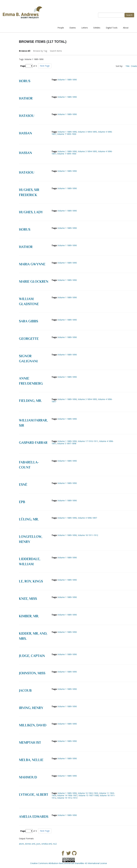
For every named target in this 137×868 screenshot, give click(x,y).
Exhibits (97, 28)
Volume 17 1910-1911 (88, 441)
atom (21, 844)
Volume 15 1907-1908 (89, 795)
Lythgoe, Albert (34, 795)
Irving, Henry (31, 708)
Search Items (56, 51)
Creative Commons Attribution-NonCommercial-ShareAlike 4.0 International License (69, 863)
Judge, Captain (32, 656)
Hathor (26, 98)
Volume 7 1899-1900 (67, 134)
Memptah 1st (30, 743)
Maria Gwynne (32, 264)
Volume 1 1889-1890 (67, 80)
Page (26, 66)
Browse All (25, 51)
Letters (85, 28)
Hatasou (27, 116)
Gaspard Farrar (33, 443)
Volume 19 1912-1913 (67, 798)
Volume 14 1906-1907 (67, 795)
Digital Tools (112, 28)
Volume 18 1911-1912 (88, 535)
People (61, 28)
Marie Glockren (34, 281)
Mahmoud (28, 777)
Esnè (23, 485)
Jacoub (25, 690)
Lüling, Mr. (29, 519)
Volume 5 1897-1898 (67, 443)
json (38, 844)
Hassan (26, 133)
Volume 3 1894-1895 (87, 132)
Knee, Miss (28, 599)
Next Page (45, 66)
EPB (22, 502)
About (126, 28)
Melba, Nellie (31, 760)
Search (129, 15)
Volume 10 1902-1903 (88, 793)
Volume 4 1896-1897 (87, 518)
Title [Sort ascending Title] (128, 66)
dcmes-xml (30, 844)
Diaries (73, 28)
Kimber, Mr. (29, 616)
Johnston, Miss (32, 673)
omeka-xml (47, 844)
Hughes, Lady (31, 212)
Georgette (29, 339)
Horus (25, 81)
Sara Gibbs (29, 321)
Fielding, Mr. (30, 401)
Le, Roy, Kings (31, 581)
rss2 (55, 844)
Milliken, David (33, 725)
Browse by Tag (40, 51)
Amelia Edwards (34, 817)
